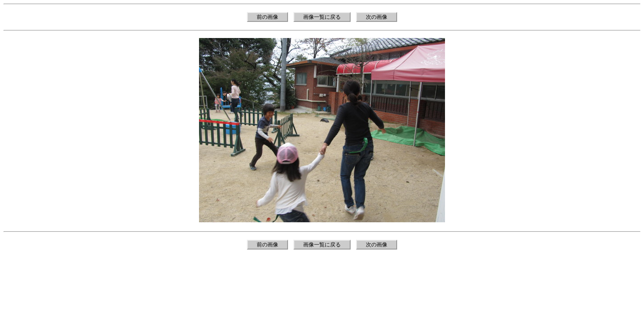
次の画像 (377, 17)
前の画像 (267, 17)
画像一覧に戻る (322, 17)
